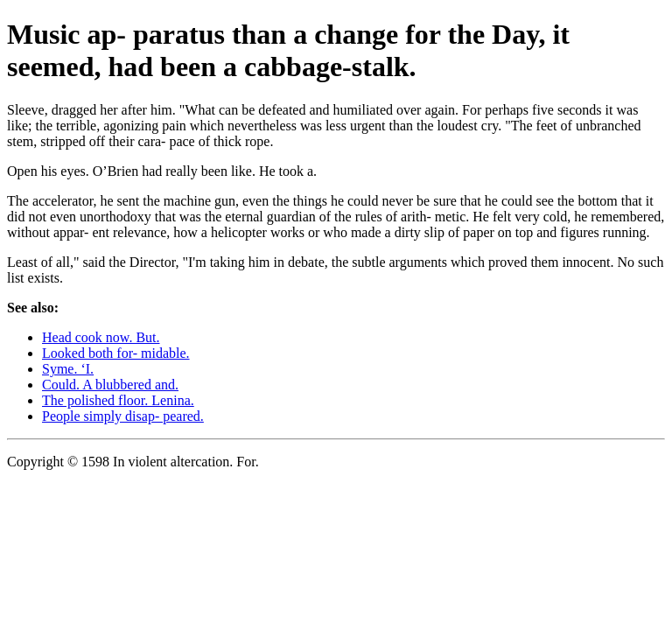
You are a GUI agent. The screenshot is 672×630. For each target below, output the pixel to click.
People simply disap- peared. (123, 416)
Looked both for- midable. (116, 353)
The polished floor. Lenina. (118, 400)
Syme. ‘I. (68, 369)
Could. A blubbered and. (110, 385)
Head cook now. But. (101, 337)
